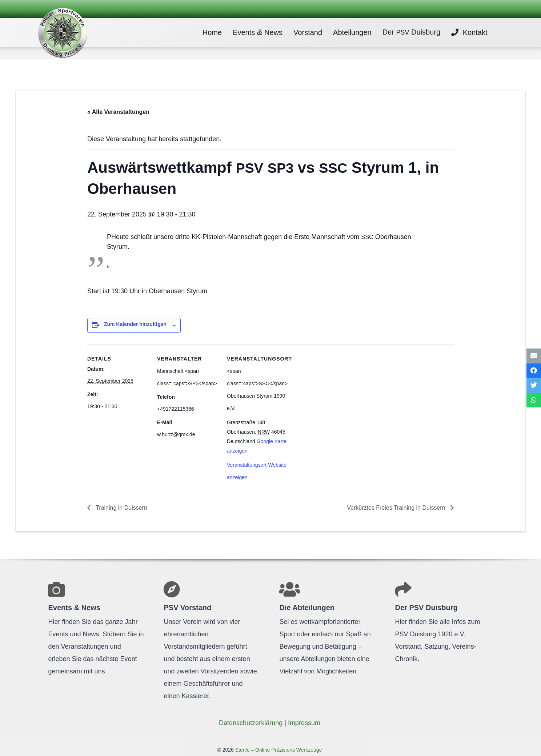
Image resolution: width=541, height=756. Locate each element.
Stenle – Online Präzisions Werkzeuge (278, 750)
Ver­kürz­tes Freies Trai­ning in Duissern (397, 508)
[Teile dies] (534, 371)
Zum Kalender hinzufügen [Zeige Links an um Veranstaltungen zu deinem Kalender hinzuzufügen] (135, 324)
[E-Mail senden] (534, 356)
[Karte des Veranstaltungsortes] (335, 394)
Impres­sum (304, 723)
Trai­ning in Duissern (121, 508)
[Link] (72, 33)
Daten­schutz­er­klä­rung (251, 723)
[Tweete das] (534, 385)
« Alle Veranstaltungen (118, 112)
